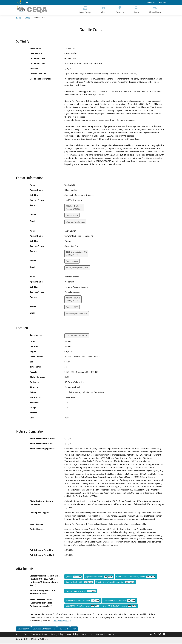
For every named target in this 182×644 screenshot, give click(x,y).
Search (136, 9)
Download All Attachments (44, 629)
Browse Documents (105, 635)
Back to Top (21, 635)
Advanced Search (155, 9)
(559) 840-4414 (72, 262)
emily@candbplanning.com (77, 268)
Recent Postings (85, 9)
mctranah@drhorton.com (77, 314)
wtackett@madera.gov (75, 222)
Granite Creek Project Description (115, 582)
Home (19, 18)
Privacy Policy (57, 635)
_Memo (74, 577)
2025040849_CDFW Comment (83, 601)
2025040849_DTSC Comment (82, 606)
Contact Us (151, 2)
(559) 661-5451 (72, 216)
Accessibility (73, 635)
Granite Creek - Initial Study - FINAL (136, 577)
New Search (64, 629)
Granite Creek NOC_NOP (81, 592)
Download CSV (24, 629)
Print (74, 629)
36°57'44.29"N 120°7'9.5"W (77, 336)
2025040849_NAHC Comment (119, 606)
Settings (162, 2)
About (103, 9)
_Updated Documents (99, 577)
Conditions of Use (39, 635)
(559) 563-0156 (72, 308)
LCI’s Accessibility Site (62, 621)
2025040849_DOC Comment (119, 601)
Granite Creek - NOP (79, 582)
